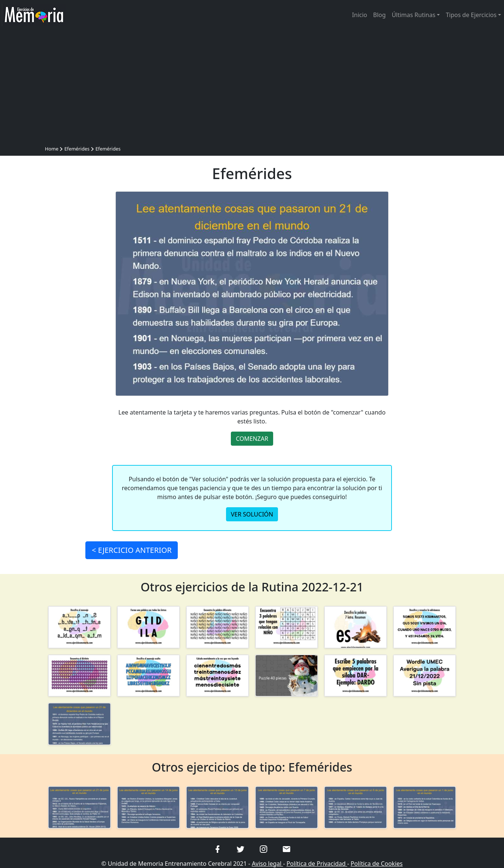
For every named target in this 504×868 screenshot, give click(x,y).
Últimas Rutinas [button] (413, 15)
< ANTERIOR (132, 550)
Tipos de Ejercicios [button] (471, 15)
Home (52, 149)
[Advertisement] (252, 88)
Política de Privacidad (317, 864)
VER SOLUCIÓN (252, 514)
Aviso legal (267, 864)
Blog (379, 15)
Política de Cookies (377, 864)
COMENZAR (252, 439)
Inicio (359, 15)
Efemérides (77, 149)
